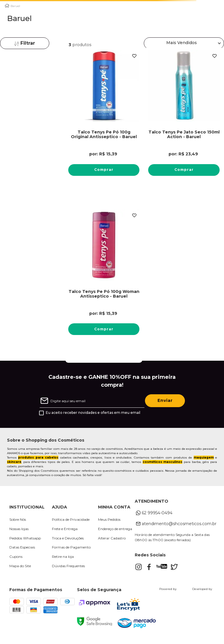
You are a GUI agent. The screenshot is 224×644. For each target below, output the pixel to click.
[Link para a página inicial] (7, 6)
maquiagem (204, 458)
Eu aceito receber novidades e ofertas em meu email (93, 413)
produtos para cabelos (38, 458)
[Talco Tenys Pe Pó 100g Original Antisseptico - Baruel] (104, 120)
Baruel (15, 6)
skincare (14, 462)
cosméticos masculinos (163, 462)
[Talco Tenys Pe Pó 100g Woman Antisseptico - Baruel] (104, 280)
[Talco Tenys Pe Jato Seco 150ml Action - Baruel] (184, 120)
